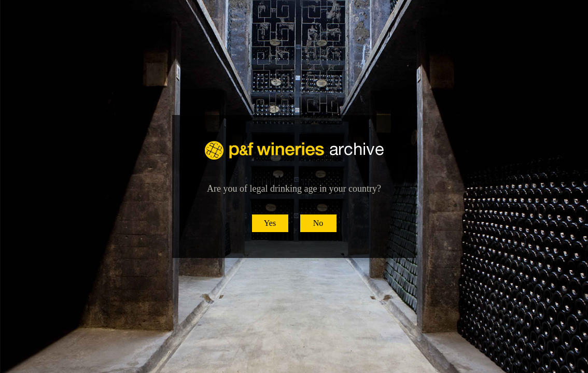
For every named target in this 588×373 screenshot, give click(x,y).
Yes (270, 223)
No (318, 223)
